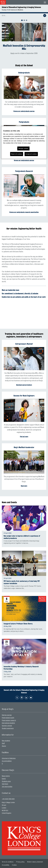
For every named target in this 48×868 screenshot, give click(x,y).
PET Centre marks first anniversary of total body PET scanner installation (22, 582)
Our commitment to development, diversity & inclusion (20, 293)
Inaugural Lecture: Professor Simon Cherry (18, 624)
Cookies (14, 865)
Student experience (8, 728)
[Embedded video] (24, 311)
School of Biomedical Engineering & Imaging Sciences (21, 7)
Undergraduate (24, 73)
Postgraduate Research (24, 171)
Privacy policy (20, 862)
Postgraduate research (9, 720)
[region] (24, 142)
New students (6, 741)
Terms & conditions (8, 862)
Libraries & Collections (9, 758)
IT (2, 764)
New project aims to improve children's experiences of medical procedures (22, 537)
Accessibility (6, 865)
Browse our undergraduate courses (24, 111)
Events (4, 779)
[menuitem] (24, 715)
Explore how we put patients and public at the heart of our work (24, 297)
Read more (24, 486)
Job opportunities (7, 787)
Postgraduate (24, 122)
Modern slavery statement (35, 862)
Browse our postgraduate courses (24, 160)
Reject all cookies (17, 154)
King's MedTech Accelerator (24, 447)
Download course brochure (24, 385)
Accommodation (7, 761)
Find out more (24, 437)
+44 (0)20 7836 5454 (8, 799)
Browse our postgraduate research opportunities (24, 212)
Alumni (4, 746)
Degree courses (7, 715)
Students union (6, 781)
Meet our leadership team (10, 290)
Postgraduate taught (8, 718)
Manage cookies (23, 148)
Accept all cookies (31, 154)
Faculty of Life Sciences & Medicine (12, 10)
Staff (3, 743)
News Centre (6, 776)
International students (8, 723)
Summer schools (7, 726)
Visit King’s (5, 784)
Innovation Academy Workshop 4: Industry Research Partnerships (21, 668)
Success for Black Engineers (24, 396)
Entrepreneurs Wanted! (24, 344)
